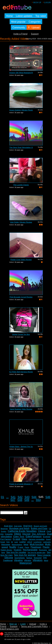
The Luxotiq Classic (21, 185)
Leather (23, 542)
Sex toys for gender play (36, 553)
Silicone (9, 558)
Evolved (47, 537)
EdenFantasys (34, 537)
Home (3, 624)
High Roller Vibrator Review (21, 222)
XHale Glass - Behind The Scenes (21, 447)
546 (48, 497)
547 (13, 500)
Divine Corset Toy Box (21, 334)
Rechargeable (30, 550)
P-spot (20, 547)
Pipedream (36, 547)
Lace (16, 542)
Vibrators (38, 560)
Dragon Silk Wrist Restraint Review (21, 73)
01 (2, 497)
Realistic (18, 550)
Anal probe (18, 526)
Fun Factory (6, 539)
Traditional (8, 560)
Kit (12, 542)
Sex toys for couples (16, 552)
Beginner (4, 529)
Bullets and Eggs (39, 528)
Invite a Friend (20, 34)
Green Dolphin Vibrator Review (21, 110)
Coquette (9, 534)
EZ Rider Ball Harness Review (21, 372)
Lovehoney (38, 542)
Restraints (43, 550)
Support (35, 34)
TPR (45, 558)
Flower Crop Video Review (21, 260)
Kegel (3, 542)
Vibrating (18, 560)
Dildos (18, 534)
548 (20, 500)
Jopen (48, 539)
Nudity (13, 547)
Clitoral (42, 531)
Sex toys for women (25, 555)
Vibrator (28, 560)
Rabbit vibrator (7, 550)
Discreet (26, 534)
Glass (24, 539)
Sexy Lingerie (44, 555)
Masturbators (17, 545)
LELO (30, 542)
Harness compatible (37, 539)
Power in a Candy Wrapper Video (21, 484)
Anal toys (28, 526)
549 (27, 500)
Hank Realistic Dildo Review (21, 409)
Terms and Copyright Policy (34, 626)
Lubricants (47, 542)
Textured (38, 558)
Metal (26, 544)
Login (47, 2)
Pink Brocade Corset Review (21, 297)
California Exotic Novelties (22, 531)
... (7, 497)
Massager (6, 544)
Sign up (37, 2)
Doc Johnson (39, 534)
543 (27, 497)
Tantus (29, 558)
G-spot (17, 539)
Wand (46, 561)
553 (38, 500)
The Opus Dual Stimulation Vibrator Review (21, 147)
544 (34, 497)
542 (20, 497)
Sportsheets (20, 558)
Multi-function (37, 544)
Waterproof (26, 563)
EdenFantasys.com (9, 629)
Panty (27, 547)
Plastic (46, 547)
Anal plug (8, 526)
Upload (33, 624)
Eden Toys (19, 537)
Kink (8, 542)
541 (13, 497)
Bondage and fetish (19, 528)
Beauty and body (40, 526)
